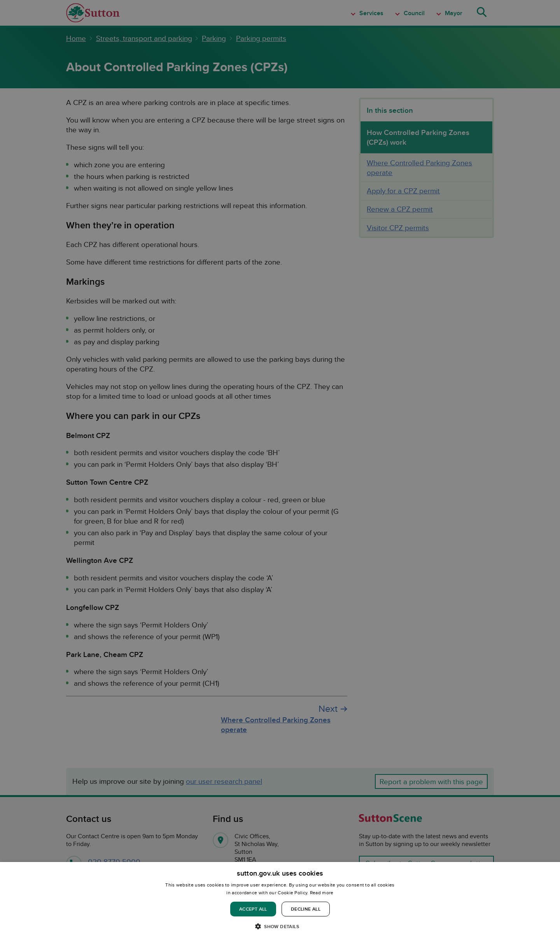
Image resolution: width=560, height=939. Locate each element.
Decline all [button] (306, 909)
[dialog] (280, 900)
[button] (280, 926)
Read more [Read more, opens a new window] (322, 893)
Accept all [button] (253, 909)
